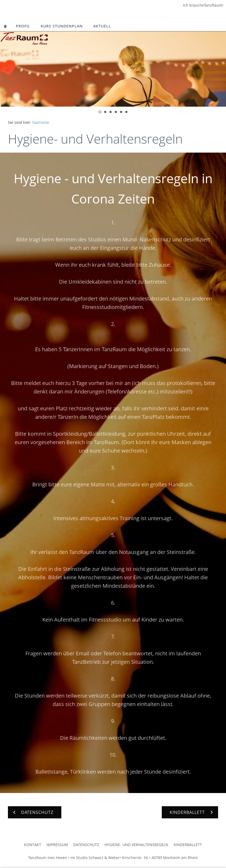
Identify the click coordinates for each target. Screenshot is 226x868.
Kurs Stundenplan (62, 26)
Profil (23, 26)
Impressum (57, 845)
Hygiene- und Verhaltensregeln (136, 845)
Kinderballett (188, 845)
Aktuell (102, 26)
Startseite (41, 122)
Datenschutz (86, 845)
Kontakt (33, 845)
